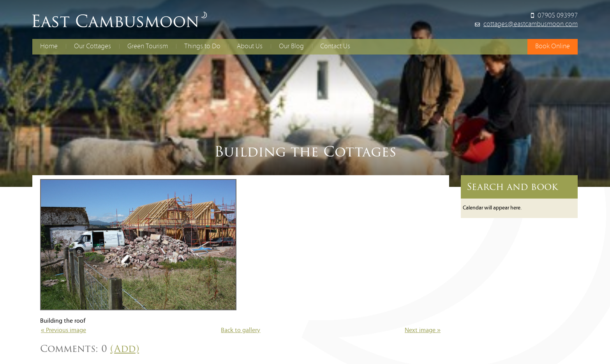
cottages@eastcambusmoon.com (531, 24)
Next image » (423, 331)
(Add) (125, 349)
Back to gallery (241, 331)
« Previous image (63, 331)
